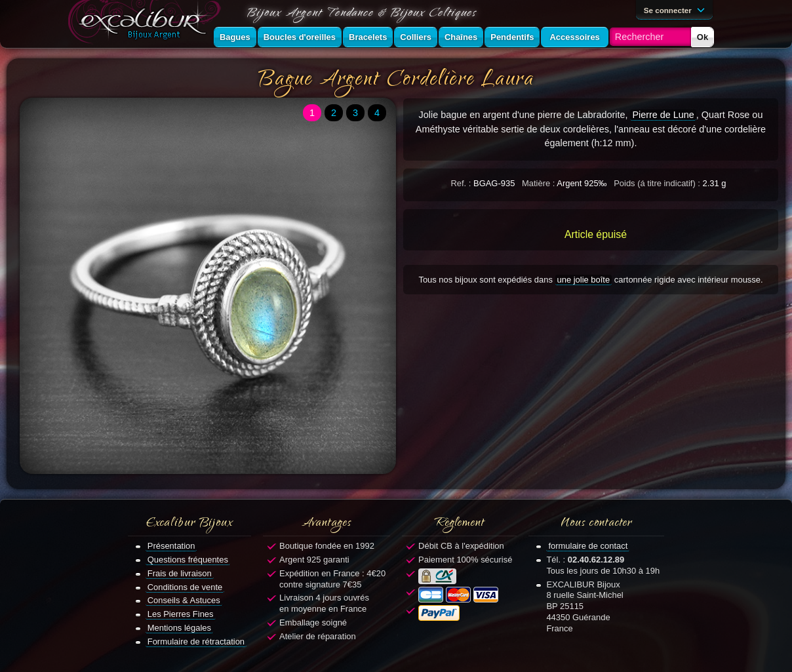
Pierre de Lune (663, 115)
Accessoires (574, 37)
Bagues (235, 37)
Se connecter (677, 9)
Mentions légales (179, 628)
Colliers (416, 37)
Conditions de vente (185, 587)
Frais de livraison (180, 573)
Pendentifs (512, 37)
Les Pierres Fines (181, 614)
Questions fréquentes (188, 560)
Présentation (171, 546)
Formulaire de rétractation (196, 642)
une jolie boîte (584, 280)
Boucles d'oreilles (300, 37)
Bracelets (368, 37)
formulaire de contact (588, 546)
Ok (703, 37)
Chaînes (461, 37)
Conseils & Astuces (184, 600)
